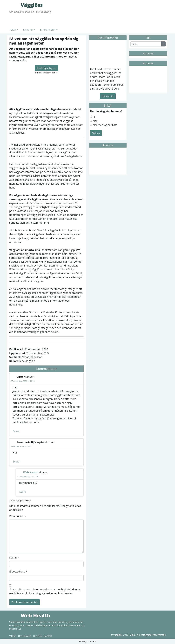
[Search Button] (163, 44)
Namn (14, 558)
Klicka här (108, 96)
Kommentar (18, 516)
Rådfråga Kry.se (46, 68)
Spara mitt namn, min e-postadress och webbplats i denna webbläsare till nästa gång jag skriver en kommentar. (45, 591)
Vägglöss (14, 5)
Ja (94, 117)
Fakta (13, 30)
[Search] (146, 44)
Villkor (13, 636)
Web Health (31, 472)
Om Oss (37, 636)
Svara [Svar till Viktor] (16, 431)
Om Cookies (24, 636)
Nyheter (28, 30)
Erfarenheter (48, 30)
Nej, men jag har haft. (105, 125)
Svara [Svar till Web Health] (23, 492)
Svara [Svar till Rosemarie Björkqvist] (16, 462)
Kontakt (48, 636)
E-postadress (18, 572)
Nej (95, 121)
